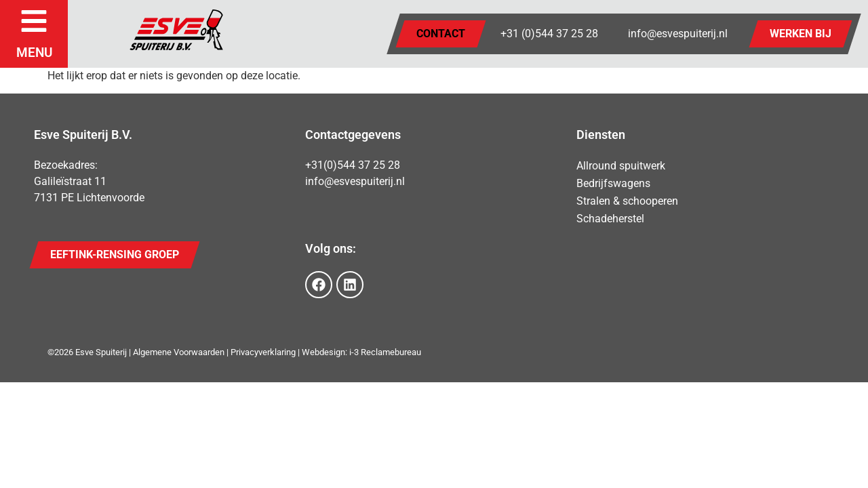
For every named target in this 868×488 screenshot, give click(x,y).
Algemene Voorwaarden (179, 352)
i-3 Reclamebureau (385, 352)
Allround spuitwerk (621, 166)
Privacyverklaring (263, 352)
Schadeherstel (610, 219)
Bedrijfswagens (613, 183)
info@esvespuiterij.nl (678, 34)
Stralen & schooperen (627, 201)
